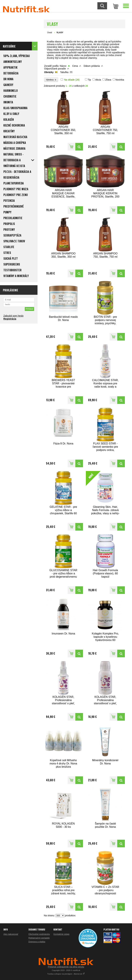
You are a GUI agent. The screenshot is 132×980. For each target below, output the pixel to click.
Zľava (108, 80)
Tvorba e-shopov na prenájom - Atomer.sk (66, 974)
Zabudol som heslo (13, 316)
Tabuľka (64, 72)
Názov (63, 66)
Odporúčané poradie (55, 69)
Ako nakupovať (11, 934)
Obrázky (49, 72)
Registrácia (10, 319)
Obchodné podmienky (39, 934)
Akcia (98, 80)
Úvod (50, 33)
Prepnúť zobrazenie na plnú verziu (66, 967)
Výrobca (51, 80)
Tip (89, 80)
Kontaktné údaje (61, 934)
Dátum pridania (92, 66)
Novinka (120, 80)
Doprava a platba (37, 942)
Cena (75, 66)
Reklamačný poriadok (39, 938)
